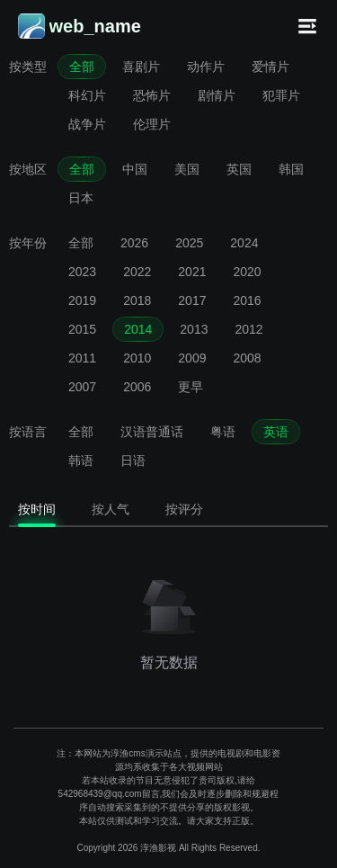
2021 (192, 272)
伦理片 (152, 124)
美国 (187, 169)
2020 (247, 272)
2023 (82, 272)
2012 (248, 329)
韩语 (81, 461)
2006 (137, 387)
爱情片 (270, 67)
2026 (134, 243)
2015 (82, 329)
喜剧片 (141, 67)
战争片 (87, 124)
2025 (189, 243)
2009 (192, 358)
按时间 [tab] (37, 509)
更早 (191, 387)
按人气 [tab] (111, 509)
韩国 (291, 169)
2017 (192, 300)
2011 (82, 358)
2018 (137, 300)
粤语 (223, 432)
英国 (239, 169)
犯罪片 (281, 95)
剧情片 (217, 95)
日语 (133, 461)
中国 (135, 169)
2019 (82, 300)
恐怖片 (152, 95)
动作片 (206, 67)
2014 (138, 329)
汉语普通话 (152, 432)
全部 (82, 67)
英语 (276, 432)
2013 (194, 329)
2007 (82, 387)
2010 (137, 358)
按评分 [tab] (184, 509)
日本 (81, 198)
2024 (244, 243)
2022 (137, 272)
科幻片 (87, 95)
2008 (247, 358)
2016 (247, 300)
